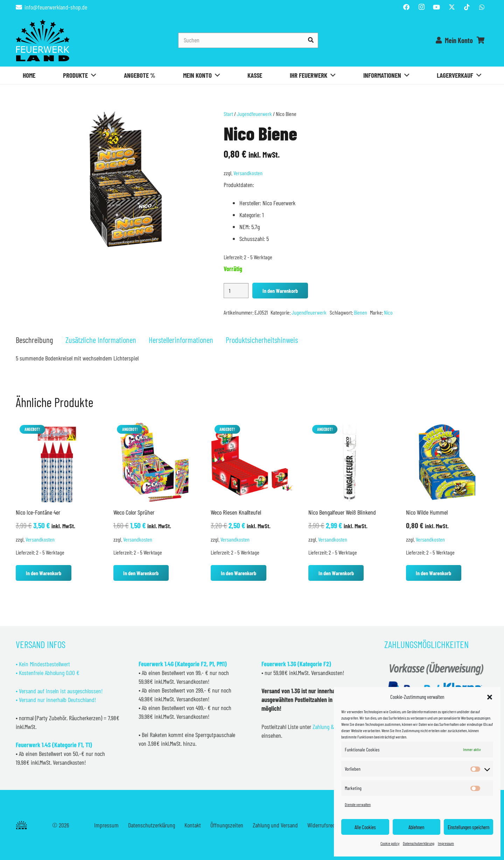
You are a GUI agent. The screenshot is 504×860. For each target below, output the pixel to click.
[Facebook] (406, 7)
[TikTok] (467, 7)
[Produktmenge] (236, 291)
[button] (490, 697)
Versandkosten (248, 173)
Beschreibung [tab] (34, 340)
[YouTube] (436, 7)
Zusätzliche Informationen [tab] (101, 340)
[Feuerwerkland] (43, 40)
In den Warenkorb (280, 291)
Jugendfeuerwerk (254, 114)
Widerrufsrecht (323, 825)
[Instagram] (421, 7)
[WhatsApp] (482, 7)
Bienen (360, 312)
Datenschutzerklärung (419, 843)
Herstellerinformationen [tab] (181, 340)
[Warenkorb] (481, 40)
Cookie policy (390, 843)
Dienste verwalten (358, 804)
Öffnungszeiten (227, 825)
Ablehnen (416, 827)
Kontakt (193, 825)
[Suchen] (248, 40)
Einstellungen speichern (468, 827)
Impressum (446, 843)
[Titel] (452, 7)
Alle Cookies (365, 827)
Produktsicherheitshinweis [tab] (262, 340)
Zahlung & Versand (333, 727)
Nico (388, 312)
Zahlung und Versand (275, 825)
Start (228, 114)
